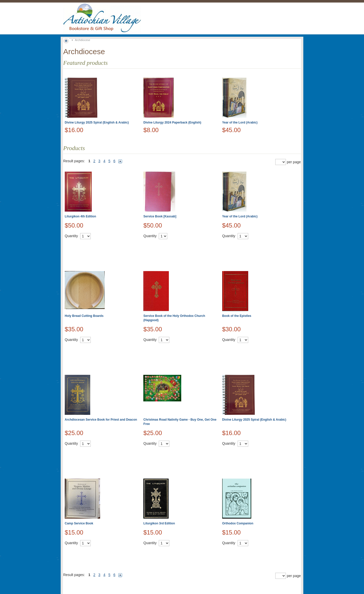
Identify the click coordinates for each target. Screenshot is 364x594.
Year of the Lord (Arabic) (240, 122)
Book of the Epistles (237, 316)
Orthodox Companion (238, 523)
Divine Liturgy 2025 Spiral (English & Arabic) (97, 122)
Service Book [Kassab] (160, 216)
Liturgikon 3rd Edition (159, 523)
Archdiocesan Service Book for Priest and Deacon (101, 420)
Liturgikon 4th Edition (80, 216)
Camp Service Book (79, 523)
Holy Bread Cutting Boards (84, 316)
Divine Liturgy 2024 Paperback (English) (172, 122)
